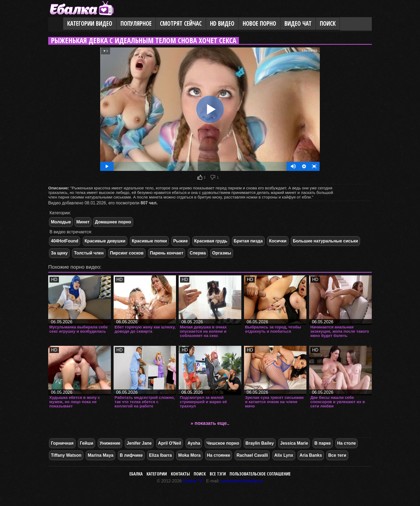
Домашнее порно (113, 222)
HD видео (222, 23)
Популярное (136, 23)
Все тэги (218, 474)
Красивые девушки (105, 241)
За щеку (59, 253)
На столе (347, 443)
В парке (323, 443)
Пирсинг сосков (127, 253)
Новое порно (259, 23)
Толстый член (89, 253)
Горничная (62, 443)
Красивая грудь (211, 241)
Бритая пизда (248, 241)
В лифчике (131, 455)
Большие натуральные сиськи (325, 241)
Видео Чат (298, 23)
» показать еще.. (210, 423)
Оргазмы (222, 253)
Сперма (198, 253)
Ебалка (136, 474)
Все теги (337, 455)
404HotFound (65, 241)
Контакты (180, 474)
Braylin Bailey (260, 443)
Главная (56, 24)
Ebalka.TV (193, 481)
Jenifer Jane (139, 443)
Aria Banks (311, 455)
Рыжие (181, 241)
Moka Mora (189, 455)
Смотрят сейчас (181, 23)
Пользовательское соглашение (260, 474)
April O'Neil (170, 443)
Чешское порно (223, 443)
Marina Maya (100, 455)
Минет (83, 222)
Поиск (328, 23)
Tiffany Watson (66, 455)
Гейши (87, 443)
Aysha (194, 443)
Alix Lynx (284, 455)
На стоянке (219, 455)
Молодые (61, 222)
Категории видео (90, 23)
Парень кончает (167, 253)
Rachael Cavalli (252, 455)
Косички (278, 241)
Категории (157, 474)
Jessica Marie (294, 443)
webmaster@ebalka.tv (242, 481)
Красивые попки (149, 241)
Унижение (110, 443)
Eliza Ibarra (160, 455)
